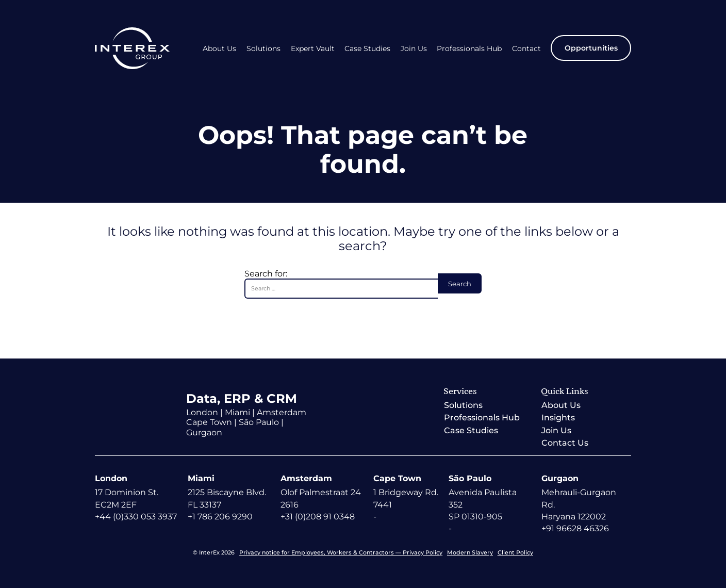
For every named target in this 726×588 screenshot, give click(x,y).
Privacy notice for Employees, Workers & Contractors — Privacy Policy (341, 553)
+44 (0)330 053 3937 (136, 517)
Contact (526, 48)
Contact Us (565, 443)
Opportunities (591, 48)
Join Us (414, 48)
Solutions (263, 48)
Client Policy (515, 553)
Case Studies (367, 48)
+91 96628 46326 (575, 528)
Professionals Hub (469, 48)
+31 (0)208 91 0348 (318, 517)
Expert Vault (313, 48)
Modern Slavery (470, 553)
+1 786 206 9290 (220, 517)
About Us (219, 48)
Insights (558, 418)
